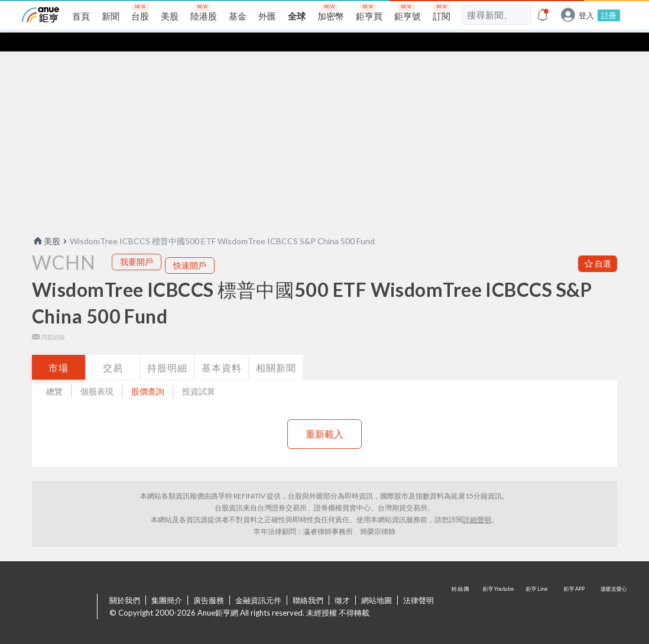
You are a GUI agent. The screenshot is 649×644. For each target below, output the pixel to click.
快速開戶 (190, 246)
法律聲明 (418, 581)
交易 (113, 349)
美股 (46, 222)
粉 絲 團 (462, 588)
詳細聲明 (477, 501)
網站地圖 (377, 581)
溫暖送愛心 (613, 588)
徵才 (342, 581)
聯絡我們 (308, 581)
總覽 (54, 372)
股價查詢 (148, 372)
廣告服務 (209, 581)
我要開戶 (137, 243)
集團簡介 (167, 581)
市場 (59, 349)
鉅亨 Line (537, 588)
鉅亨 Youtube (499, 588)
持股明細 (167, 349)
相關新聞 (276, 349)
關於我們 (125, 581)
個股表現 (97, 372)
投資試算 (199, 372)
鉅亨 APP (575, 588)
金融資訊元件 (258, 581)
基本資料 (222, 349)
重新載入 (324, 415)
